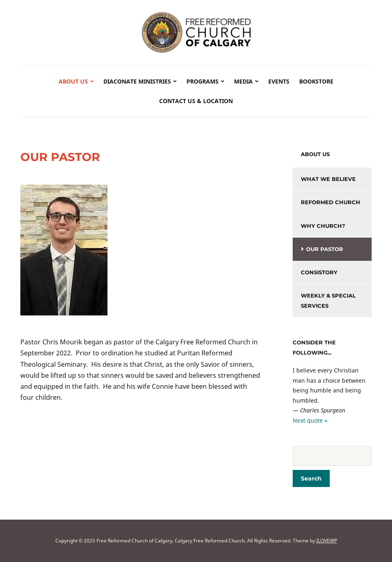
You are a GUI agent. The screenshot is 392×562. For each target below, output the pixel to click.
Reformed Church (331, 202)
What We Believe (328, 179)
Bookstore (316, 81)
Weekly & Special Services (328, 301)
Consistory (319, 272)
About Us (73, 81)
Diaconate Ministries (137, 81)
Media (243, 81)
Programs (203, 81)
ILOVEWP (327, 541)
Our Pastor (325, 249)
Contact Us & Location (196, 101)
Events (279, 81)
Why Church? (323, 226)
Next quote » (310, 420)
